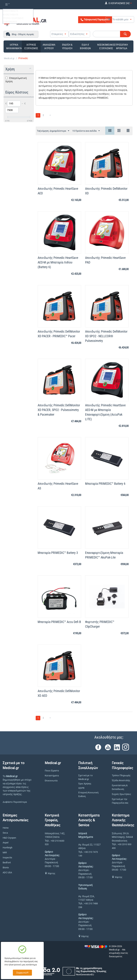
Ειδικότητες (77, 34)
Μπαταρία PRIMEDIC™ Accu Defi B (59, 622)
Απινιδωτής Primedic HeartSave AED (58, 191)
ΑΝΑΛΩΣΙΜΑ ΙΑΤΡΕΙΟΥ (49, 46)
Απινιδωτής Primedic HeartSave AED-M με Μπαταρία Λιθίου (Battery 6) (58, 262)
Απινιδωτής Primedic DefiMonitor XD (106, 191)
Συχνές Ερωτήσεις (121, 794)
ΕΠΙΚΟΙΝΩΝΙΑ (10, 22)
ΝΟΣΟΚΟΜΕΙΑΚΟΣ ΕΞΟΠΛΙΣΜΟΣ (106, 46)
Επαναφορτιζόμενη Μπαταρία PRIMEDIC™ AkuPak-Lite (104, 555)
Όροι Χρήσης (85, 784)
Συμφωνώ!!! (22, 973)
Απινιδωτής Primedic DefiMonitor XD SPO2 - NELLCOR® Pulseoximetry (106, 336)
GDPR (81, 788)
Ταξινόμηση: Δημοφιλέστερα (53, 131)
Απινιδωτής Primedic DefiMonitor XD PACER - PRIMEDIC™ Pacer (59, 334)
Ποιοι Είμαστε (52, 771)
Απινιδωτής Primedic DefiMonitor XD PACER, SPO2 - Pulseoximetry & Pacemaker (59, 410)
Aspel (6, 843)
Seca (5, 833)
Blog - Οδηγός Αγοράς (23, 34)
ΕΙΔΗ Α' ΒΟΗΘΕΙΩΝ (85, 46)
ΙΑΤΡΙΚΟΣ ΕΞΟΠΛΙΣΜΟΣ (31, 46)
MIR (5, 853)
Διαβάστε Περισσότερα (15, 802)
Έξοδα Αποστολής (121, 780)
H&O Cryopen (9, 838)
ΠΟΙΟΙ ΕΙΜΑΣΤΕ (11, 11)
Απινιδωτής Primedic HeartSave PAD (105, 260)
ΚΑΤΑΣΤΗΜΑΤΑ (11, 15)
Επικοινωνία (51, 781)
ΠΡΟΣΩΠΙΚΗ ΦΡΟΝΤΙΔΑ (122, 46)
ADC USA (7, 872)
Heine (6, 828)
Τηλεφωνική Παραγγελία (95, 20)
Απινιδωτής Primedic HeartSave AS (58, 486)
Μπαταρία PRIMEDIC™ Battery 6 (105, 484)
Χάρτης (50, 873)
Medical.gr (9, 58)
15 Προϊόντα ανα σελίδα (86, 131)
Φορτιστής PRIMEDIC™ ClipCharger (100, 624)
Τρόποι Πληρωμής (121, 775)
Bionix (6, 867)
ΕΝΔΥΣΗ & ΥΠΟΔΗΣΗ (67, 46)
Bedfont (7, 863)
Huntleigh (7, 848)
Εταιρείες (57, 34)
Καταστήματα (52, 776)
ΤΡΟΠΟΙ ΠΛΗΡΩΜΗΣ (13, 18)
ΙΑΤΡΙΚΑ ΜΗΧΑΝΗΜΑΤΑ (14, 46)
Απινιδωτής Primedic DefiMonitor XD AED (59, 693)
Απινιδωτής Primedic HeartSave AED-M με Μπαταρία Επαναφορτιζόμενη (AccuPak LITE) (105, 412)
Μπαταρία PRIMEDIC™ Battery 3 (58, 553)
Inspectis (7, 858)
